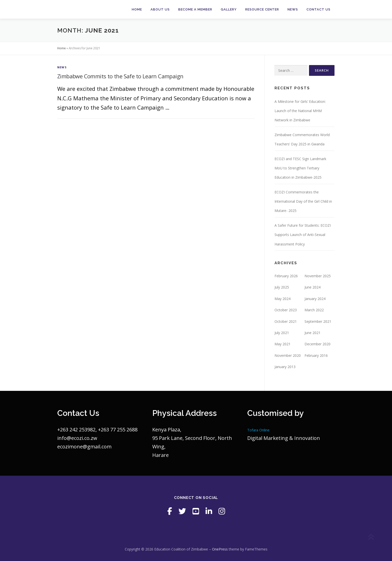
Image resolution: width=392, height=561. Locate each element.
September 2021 (318, 321)
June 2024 (312, 287)
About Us (160, 9)
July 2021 (282, 333)
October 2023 (286, 310)
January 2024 (315, 299)
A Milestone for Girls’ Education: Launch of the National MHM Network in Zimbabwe (300, 111)
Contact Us (318, 9)
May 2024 (282, 299)
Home (137, 9)
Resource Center (262, 9)
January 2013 (285, 367)
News (293, 9)
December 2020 (317, 344)
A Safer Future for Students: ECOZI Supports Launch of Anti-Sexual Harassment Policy (303, 235)
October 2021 (286, 321)
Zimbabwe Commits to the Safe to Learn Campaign (120, 76)
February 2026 (286, 276)
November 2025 (318, 276)
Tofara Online (258, 430)
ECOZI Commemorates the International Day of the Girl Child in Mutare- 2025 (303, 201)
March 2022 (314, 310)
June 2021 (312, 333)
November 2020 (288, 355)
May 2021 (282, 344)
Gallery (229, 9)
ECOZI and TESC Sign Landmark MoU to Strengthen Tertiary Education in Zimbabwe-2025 (300, 168)
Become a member (195, 9)
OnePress (220, 549)
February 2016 (316, 355)
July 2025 (282, 287)
